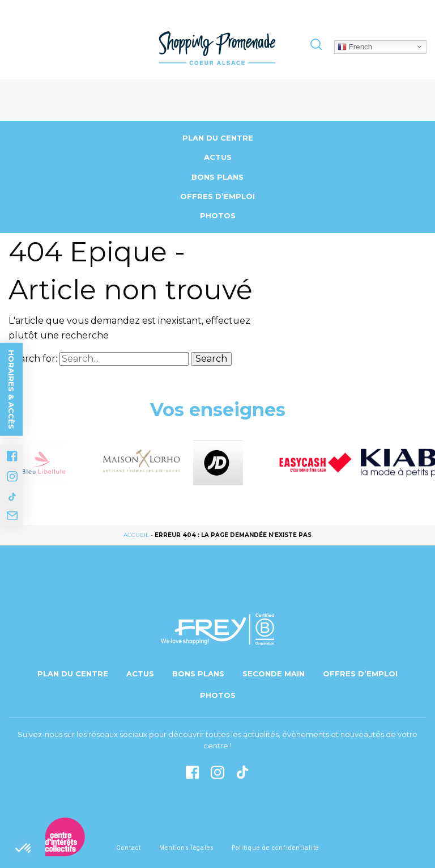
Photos (218, 215)
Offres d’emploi (217, 196)
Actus (218, 157)
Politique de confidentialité (275, 848)
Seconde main (274, 674)
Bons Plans (217, 177)
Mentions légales (186, 848)
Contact (129, 848)
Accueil (136, 535)
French (355, 46)
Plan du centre (218, 138)
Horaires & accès (11, 389)
